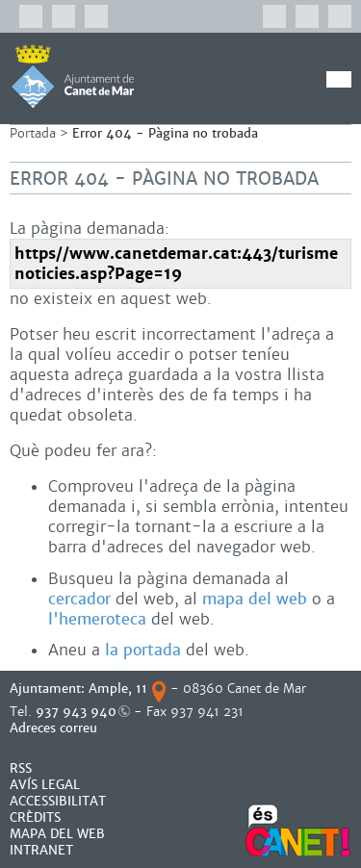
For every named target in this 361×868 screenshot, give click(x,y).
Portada (33, 133)
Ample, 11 (118, 689)
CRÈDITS (35, 817)
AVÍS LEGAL (45, 785)
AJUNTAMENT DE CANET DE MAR (73, 76)
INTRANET (41, 850)
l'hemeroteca (97, 619)
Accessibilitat (58, 801)
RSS (21, 768)
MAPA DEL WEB (57, 834)
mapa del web (255, 599)
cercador (79, 599)
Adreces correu (55, 728)
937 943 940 (76, 712)
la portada (143, 650)
